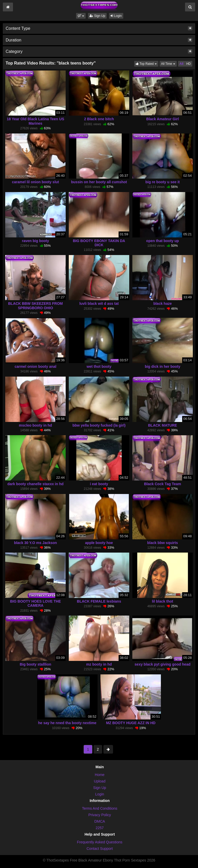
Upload (100, 781)
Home (100, 775)
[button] (81, 16)
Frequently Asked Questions (100, 842)
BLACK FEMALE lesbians (99, 601)
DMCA (100, 821)
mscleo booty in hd (36, 425)
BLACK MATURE (162, 425)
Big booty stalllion (35, 664)
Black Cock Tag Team (163, 484)
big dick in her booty (163, 366)
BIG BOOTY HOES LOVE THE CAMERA (36, 603)
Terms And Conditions (100, 808)
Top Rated (147, 63)
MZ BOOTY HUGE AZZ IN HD (131, 723)
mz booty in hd (99, 664)
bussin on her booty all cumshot (99, 182)
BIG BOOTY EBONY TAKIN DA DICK (99, 243)
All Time (169, 63)
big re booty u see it (162, 182)
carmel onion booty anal (35, 366)
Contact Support (100, 849)
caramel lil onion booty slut (35, 182)
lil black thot (162, 601)
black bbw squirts (162, 543)
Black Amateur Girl (163, 119)
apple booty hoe (99, 543)
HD (189, 64)
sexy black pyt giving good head (163, 664)
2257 (100, 828)
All (182, 64)
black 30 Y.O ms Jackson (36, 543)
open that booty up (162, 241)
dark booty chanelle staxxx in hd (36, 484)
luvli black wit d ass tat (99, 304)
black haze (163, 304)
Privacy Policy (100, 815)
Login (116, 16)
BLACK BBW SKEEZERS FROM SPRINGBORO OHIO (35, 306)
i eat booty (99, 484)
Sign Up (97, 16)
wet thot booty (99, 366)
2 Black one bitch (99, 119)
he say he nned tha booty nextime (67, 723)
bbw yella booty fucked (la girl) (99, 425)
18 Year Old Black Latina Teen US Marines (35, 121)
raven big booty (36, 241)
